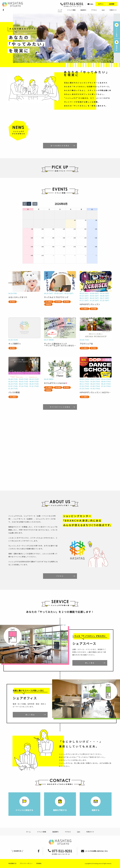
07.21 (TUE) (34, 386)
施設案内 (83, 10)
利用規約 (39, 863)
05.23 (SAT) (69, 293)
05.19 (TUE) (34, 379)
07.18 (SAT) (94, 300)
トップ (60, 10)
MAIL (90, 4)
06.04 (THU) (106, 382)
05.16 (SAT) (105, 293)
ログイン (101, 4)
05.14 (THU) (106, 379)
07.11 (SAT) (84, 300)
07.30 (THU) (95, 389)
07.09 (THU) (95, 386)
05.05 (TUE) (24, 379)
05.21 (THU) (84, 382)
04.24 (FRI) (13, 293)
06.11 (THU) (84, 384)
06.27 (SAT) (105, 298)
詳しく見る (90, 663)
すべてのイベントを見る (60, 407)
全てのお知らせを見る (60, 146)
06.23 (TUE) (24, 384)
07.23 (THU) (84, 389)
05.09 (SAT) (59, 293)
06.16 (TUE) (13, 384)
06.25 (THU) (106, 384)
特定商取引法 (12, 863)
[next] (29, 204)
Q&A (103, 10)
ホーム (28, 832)
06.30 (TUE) (34, 384)
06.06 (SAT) (105, 296)
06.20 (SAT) (94, 298)
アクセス (94, 10)
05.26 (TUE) (13, 382)
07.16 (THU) (106, 386)
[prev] (25, 204)
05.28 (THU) (95, 382)
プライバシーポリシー (26, 863)
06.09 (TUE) (34, 382)
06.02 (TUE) (24, 382)
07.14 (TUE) (24, 386)
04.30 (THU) (84, 379)
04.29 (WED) (49, 379)
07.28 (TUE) (13, 389)
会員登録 (112, 4)
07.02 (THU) (84, 386)
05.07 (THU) (95, 379)
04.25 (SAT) (49, 293)
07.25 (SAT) (105, 300)
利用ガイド (113, 10)
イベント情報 (71, 10)
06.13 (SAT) (84, 298)
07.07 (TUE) (13, 386)
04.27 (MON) (49, 340)
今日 (35, 204)
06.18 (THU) (95, 384)
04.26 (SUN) (13, 340)
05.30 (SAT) (94, 296)
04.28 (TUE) (84, 340)
